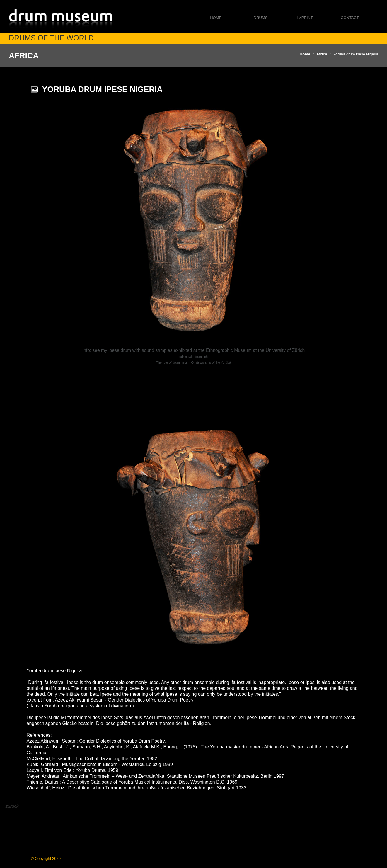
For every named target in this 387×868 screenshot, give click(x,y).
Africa (322, 54)
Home (216, 18)
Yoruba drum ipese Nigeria (356, 54)
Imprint (305, 18)
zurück (12, 806)
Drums (261, 18)
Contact (350, 18)
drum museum (62, 18)
